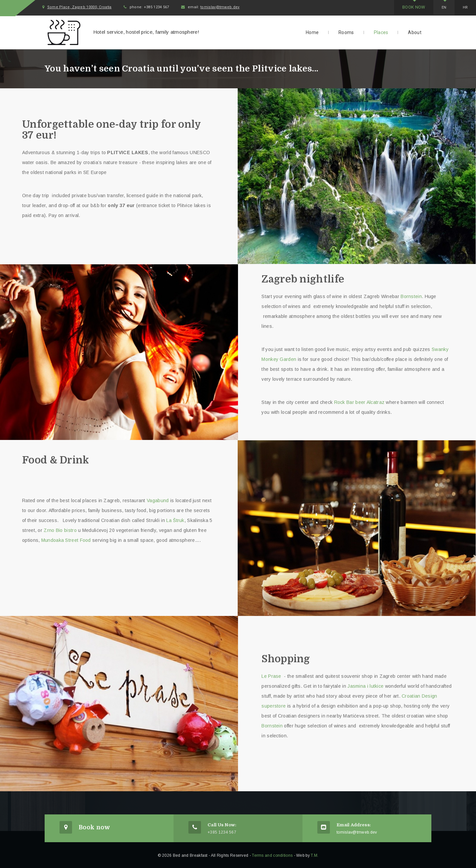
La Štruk (175, 519)
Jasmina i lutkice (366, 685)
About (415, 32)
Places (381, 32)
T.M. (315, 855)
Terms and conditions (272, 855)
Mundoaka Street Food (66, 539)
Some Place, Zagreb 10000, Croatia (90, 7)
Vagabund (158, 499)
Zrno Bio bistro (60, 529)
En (439, 7)
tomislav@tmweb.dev (239, 7)
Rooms (346, 32)
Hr (463, 7)
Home (312, 32)
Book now (404, 7)
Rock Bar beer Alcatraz (359, 401)
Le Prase (272, 675)
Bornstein (411, 295)
